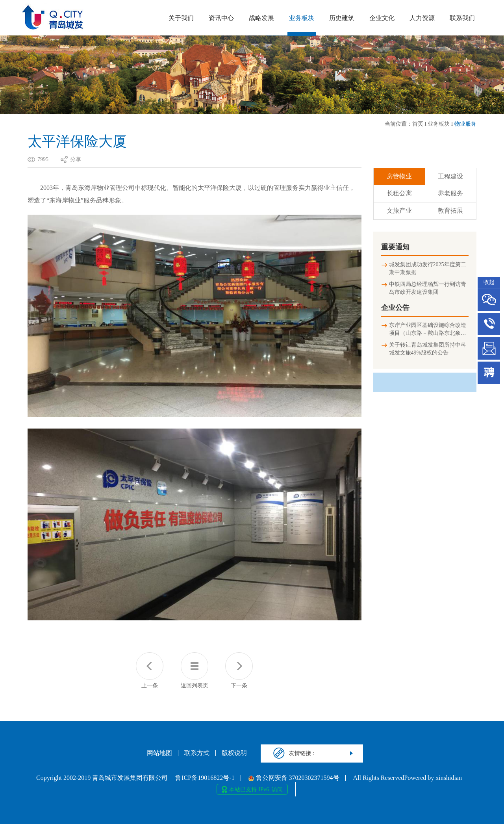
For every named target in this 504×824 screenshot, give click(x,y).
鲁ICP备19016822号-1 (205, 778)
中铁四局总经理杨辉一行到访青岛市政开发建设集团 (428, 288)
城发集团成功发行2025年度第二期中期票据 (428, 268)
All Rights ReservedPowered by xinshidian (408, 778)
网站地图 (159, 753)
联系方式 (197, 753)
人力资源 (422, 18)
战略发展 (261, 18)
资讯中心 (221, 18)
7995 (43, 159)
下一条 (239, 670)
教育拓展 (450, 211)
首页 (418, 124)
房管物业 (399, 176)
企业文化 (382, 18)
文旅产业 (399, 211)
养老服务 (450, 193)
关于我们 (181, 18)
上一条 (150, 670)
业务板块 (302, 18)
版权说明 (234, 753)
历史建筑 (342, 18)
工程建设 (450, 176)
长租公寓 (399, 193)
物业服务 (465, 124)
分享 (76, 159)
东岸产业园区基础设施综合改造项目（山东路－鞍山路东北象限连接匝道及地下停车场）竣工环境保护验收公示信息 (428, 330)
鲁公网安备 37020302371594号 (294, 778)
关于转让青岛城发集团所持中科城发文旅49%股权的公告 (428, 349)
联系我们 (462, 18)
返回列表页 (195, 670)
